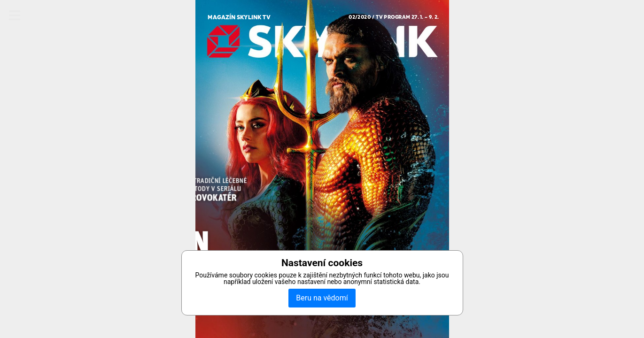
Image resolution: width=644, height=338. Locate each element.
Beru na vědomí (322, 298)
